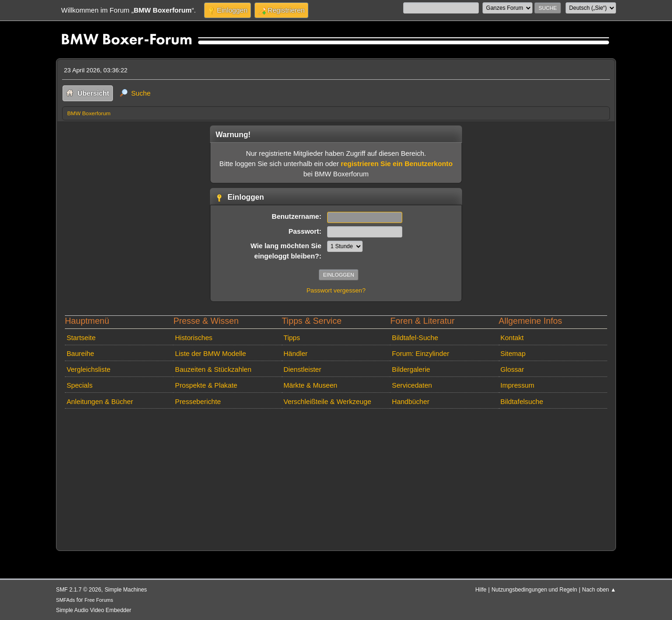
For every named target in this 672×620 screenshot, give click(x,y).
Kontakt (512, 338)
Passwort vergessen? (336, 290)
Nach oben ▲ (599, 590)
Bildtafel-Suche (415, 338)
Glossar (512, 369)
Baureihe (80, 354)
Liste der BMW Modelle (210, 354)
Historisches (194, 338)
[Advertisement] (336, 478)
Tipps (291, 338)
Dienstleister (302, 369)
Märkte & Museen (310, 385)
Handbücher (411, 402)
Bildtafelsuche (522, 402)
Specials (80, 385)
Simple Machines (126, 590)
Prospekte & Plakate (206, 385)
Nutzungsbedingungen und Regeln (534, 590)
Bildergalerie (411, 369)
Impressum (517, 385)
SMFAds (66, 600)
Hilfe (481, 590)
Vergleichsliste (89, 369)
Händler (295, 354)
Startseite (81, 338)
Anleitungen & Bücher (100, 402)
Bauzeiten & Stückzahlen (213, 369)
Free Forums (99, 600)
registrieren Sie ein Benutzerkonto (397, 164)
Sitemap (513, 354)
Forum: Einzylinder (421, 354)
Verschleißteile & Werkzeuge (327, 402)
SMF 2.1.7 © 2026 (79, 590)
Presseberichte (198, 402)
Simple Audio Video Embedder (94, 610)
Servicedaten (412, 385)
